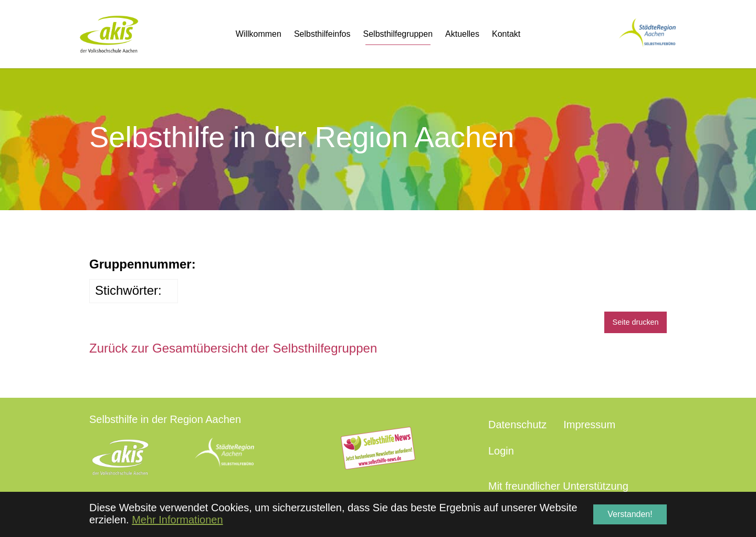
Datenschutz (517, 425)
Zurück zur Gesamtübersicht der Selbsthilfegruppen (233, 348)
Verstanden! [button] (630, 514)
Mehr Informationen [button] (177, 520)
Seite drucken (636, 322)
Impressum (589, 425)
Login (501, 451)
